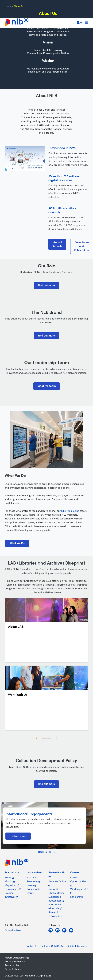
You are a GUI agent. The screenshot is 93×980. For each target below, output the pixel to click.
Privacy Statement (15, 961)
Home (8, 6)
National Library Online (56, 891)
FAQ (57, 946)
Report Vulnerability (17, 958)
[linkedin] (52, 932)
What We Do (17, 543)
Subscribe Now (13, 930)
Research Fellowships (55, 914)
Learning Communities (34, 887)
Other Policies (13, 969)
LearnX (30, 893)
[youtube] (72, 932)
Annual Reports (57, 244)
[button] (79, 23)
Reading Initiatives (11, 895)
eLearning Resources (33, 879)
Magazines (12, 885)
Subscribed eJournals (55, 906)
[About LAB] (46, 630)
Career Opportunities (78, 881)
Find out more (46, 285)
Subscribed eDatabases (56, 899)
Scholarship (77, 897)
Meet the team (47, 386)
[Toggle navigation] (86, 23)
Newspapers (13, 889)
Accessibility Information (74, 946)
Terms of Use (12, 965)
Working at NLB (79, 891)
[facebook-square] (59, 932)
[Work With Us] (46, 698)
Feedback (46, 946)
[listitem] (12, 873)
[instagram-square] (66, 932)
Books (9, 877)
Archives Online (57, 883)
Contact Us (32, 946)
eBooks (10, 881)
